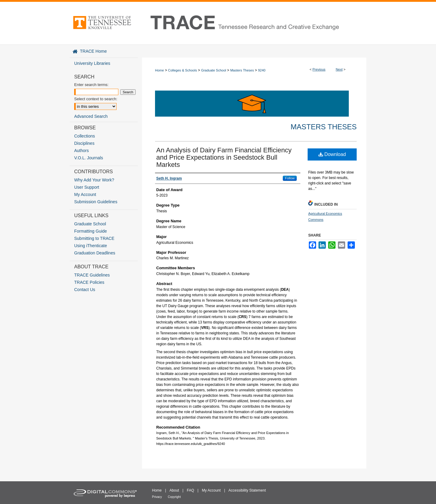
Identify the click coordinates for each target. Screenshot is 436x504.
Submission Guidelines (96, 202)
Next (339, 69)
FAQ (190, 490)
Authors (81, 151)
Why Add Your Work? (94, 180)
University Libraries (92, 63)
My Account (85, 194)
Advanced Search (91, 116)
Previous (319, 69)
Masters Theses (242, 70)
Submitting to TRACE (94, 238)
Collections (84, 136)
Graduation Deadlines (95, 253)
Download (332, 154)
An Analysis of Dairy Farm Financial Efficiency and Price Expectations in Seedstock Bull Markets (224, 157)
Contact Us (85, 290)
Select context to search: (96, 99)
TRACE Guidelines (92, 275)
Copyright (174, 497)
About (174, 490)
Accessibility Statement (247, 490)
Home (159, 70)
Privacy (157, 497)
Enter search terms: (91, 85)
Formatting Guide (91, 231)
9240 (262, 70)
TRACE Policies (89, 282)
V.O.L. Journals (89, 158)
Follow (290, 178)
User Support (87, 187)
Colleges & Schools (182, 70)
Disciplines (84, 143)
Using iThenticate (91, 246)
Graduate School (214, 70)
